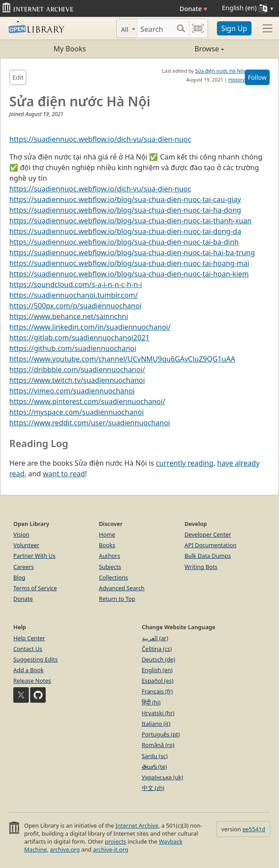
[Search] (155, 28)
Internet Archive (137, 825)
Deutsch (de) (159, 659)
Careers (24, 567)
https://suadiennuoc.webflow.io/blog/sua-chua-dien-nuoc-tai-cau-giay (125, 199)
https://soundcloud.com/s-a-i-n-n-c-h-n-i (76, 284)
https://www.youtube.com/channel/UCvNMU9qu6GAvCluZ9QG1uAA (122, 359)
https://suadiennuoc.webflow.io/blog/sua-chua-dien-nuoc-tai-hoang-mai (129, 263)
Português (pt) (161, 734)
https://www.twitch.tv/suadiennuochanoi (77, 380)
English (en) (157, 670)
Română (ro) (158, 745)
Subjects (110, 567)
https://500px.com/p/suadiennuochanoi (75, 306)
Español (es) (158, 681)
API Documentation (210, 545)
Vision (21, 534)
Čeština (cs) (157, 649)
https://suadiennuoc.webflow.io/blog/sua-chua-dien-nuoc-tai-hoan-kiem (129, 274)
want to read (64, 474)
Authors (110, 556)
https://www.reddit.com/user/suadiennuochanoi (90, 423)
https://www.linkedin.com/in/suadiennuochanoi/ (90, 327)
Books (107, 545)
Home (107, 534)
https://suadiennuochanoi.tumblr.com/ (74, 295)
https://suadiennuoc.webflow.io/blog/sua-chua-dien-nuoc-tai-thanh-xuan (130, 221)
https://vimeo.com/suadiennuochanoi (72, 391)
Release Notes (32, 681)
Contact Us (28, 649)
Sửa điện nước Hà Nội (220, 71)
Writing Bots (201, 567)
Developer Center (208, 534)
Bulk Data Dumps (208, 556)
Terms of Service (35, 588)
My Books (70, 49)
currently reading (185, 463)
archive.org (65, 849)
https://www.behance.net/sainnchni (69, 316)
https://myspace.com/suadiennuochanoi (77, 412)
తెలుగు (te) (155, 767)
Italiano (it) (156, 724)
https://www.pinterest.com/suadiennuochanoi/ (87, 401)
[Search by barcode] (198, 28)
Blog (19, 577)
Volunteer (26, 545)
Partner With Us (34, 556)
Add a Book (28, 670)
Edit (18, 77)
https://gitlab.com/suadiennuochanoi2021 (79, 338)
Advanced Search (122, 588)
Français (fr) (157, 691)
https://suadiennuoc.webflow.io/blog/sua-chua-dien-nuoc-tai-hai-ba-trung (132, 253)
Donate (194, 9)
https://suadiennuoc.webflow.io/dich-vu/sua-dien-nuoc (100, 139)
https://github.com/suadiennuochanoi (73, 348)
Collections (114, 577)
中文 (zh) (153, 788)
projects (115, 841)
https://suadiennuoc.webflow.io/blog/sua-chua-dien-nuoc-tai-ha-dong (125, 210)
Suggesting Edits (35, 659)
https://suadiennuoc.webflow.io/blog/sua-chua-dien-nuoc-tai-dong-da (125, 231)
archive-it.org (111, 849)
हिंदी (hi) (151, 702)
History (237, 80)
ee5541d (254, 829)
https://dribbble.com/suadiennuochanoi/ (77, 370)
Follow (257, 77)
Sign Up (234, 28)
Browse (182, 49)
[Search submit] (181, 28)
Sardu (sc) (155, 756)
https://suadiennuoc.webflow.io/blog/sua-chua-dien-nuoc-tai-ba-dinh (124, 242)
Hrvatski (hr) (158, 713)
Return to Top (117, 599)
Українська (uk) (163, 777)
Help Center (29, 638)
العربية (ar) (155, 638)
